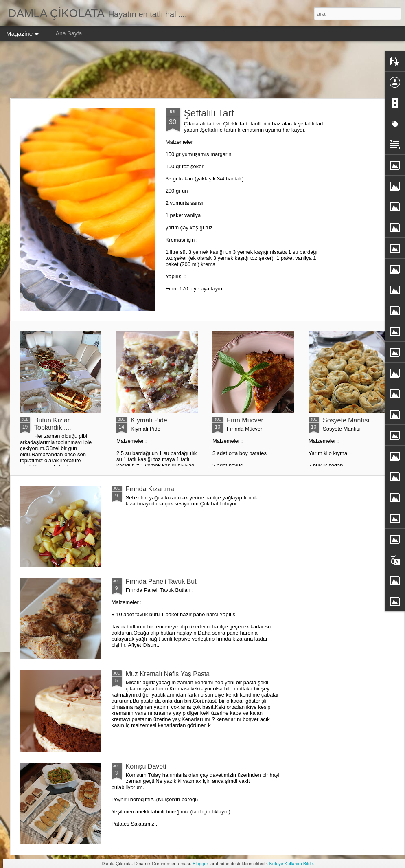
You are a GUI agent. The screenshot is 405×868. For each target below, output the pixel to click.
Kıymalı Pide (149, 420)
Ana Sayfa (69, 33)
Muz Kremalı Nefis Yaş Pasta (168, 674)
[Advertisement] (203, 69)
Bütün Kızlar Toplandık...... (54, 424)
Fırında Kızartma (150, 489)
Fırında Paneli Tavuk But (161, 581)
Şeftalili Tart (209, 113)
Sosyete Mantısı (346, 420)
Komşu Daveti (146, 766)
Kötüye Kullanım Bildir (291, 864)
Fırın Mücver (245, 420)
